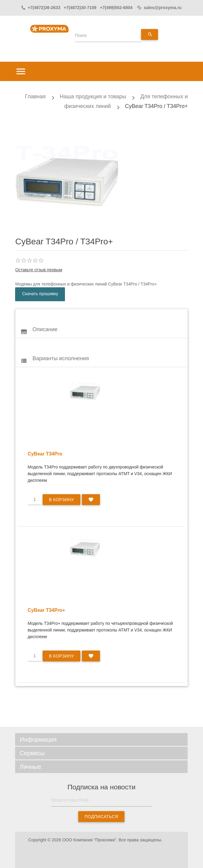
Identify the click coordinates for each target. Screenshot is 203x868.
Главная (35, 96)
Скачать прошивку (40, 294)
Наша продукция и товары (93, 96)
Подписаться (101, 817)
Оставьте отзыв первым (39, 270)
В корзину (61, 500)
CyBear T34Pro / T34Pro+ (156, 106)
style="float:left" (85, 391)
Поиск (81, 35)
